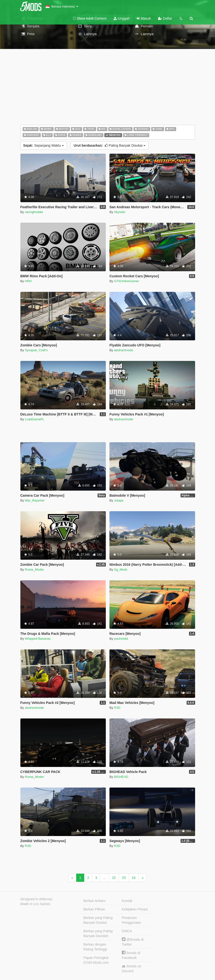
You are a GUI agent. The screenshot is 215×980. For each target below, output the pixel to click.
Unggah (122, 18)
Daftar (165, 18)
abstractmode (124, 350)
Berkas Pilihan (94, 909)
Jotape (119, 500)
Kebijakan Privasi (135, 909)
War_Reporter (35, 500)
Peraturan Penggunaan (131, 920)
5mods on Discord (132, 969)
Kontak (127, 901)
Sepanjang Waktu (44, 145)
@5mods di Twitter (133, 942)
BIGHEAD (121, 777)
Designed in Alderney (37, 899)
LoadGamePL (34, 419)
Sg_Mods (121, 570)
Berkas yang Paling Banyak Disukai (98, 920)
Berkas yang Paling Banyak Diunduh (98, 933)
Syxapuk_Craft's (36, 350)
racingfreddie (34, 212)
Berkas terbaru (95, 901)
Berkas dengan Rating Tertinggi (95, 947)
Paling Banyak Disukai (110, 145)
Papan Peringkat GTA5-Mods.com (96, 960)
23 (124, 878)
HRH (28, 281)
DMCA (127, 931)
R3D (117, 708)
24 (134, 878)
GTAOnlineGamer (127, 281)
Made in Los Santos (35, 904)
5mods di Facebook (131, 955)
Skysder (120, 212)
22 (114, 878)
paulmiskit (121, 639)
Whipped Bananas (38, 639)
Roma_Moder (34, 570)
